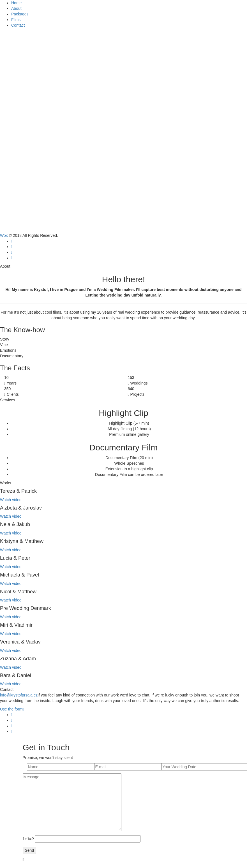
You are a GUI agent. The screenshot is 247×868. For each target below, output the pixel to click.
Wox (4, 235)
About (16, 8)
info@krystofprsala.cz (19, 695)
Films (16, 20)
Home (16, 3)
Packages (20, 14)
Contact (18, 25)
